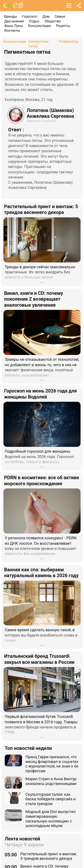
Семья (60, 16)
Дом (46, 16)
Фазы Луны (14, 26)
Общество (53, 21)
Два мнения (14, 21)
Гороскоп (30, 16)
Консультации (39, 26)
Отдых (34, 21)
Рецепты (63, 26)
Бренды (11, 16)
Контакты (12, 31)
